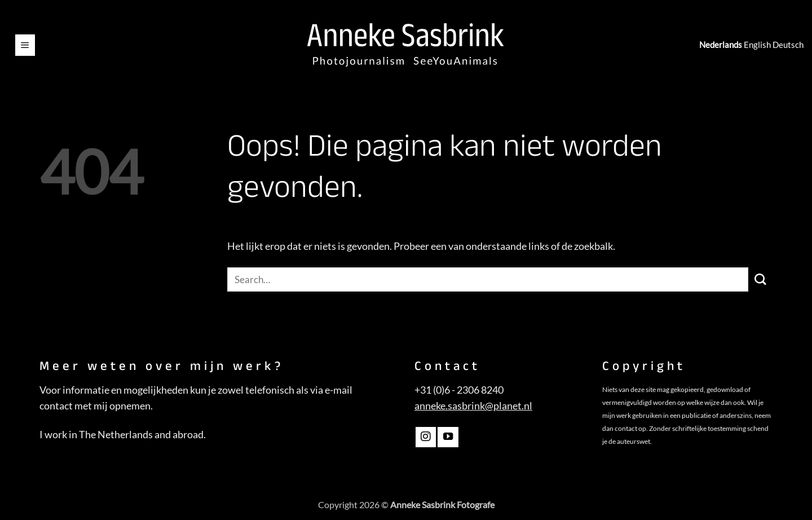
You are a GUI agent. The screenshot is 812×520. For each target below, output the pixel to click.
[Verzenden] (760, 279)
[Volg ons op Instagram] (426, 437)
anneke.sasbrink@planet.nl (473, 406)
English (757, 45)
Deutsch (788, 45)
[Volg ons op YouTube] (448, 437)
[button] (25, 45)
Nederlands (721, 45)
